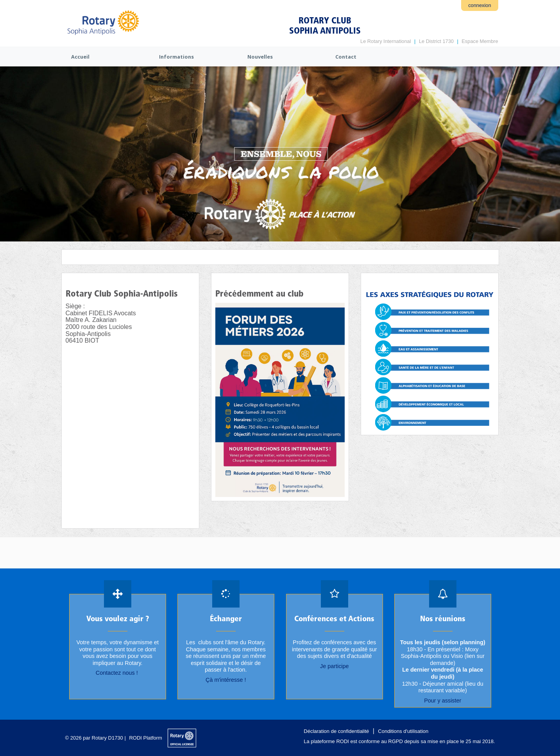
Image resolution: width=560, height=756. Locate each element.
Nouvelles (260, 57)
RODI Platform (146, 738)
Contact (346, 57)
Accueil (80, 57)
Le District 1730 (436, 41)
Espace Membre (480, 41)
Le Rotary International (386, 41)
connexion (479, 5)
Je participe (334, 666)
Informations (176, 57)
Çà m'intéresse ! (226, 680)
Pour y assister (443, 701)
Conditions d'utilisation (403, 731)
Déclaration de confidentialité (336, 731)
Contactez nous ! (117, 673)
